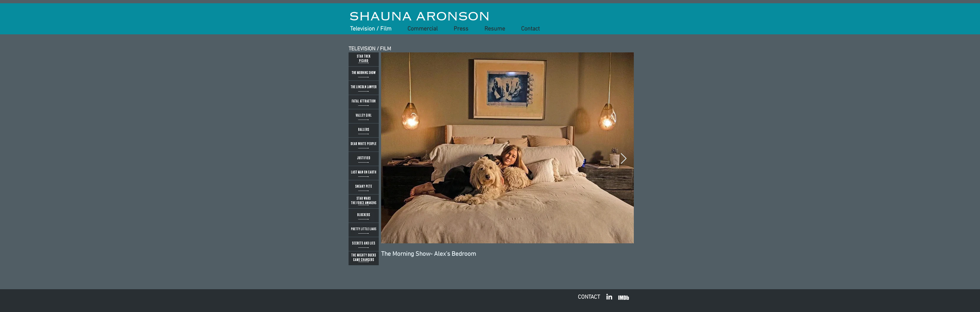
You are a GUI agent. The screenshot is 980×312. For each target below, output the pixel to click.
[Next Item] (624, 159)
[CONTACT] (589, 298)
